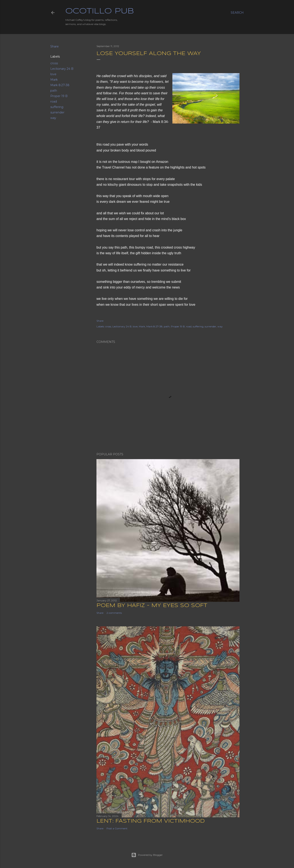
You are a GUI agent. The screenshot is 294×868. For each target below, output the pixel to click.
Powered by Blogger (147, 855)
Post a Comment (117, 828)
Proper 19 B (59, 96)
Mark (54, 80)
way (53, 118)
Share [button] (55, 46)
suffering (57, 107)
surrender (57, 112)
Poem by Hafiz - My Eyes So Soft (152, 606)
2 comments (114, 613)
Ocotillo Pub (100, 11)
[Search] (237, 13)
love (53, 74)
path (54, 91)
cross (54, 63)
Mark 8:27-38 (60, 85)
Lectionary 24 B (62, 69)
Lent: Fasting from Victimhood (151, 821)
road (54, 101)
